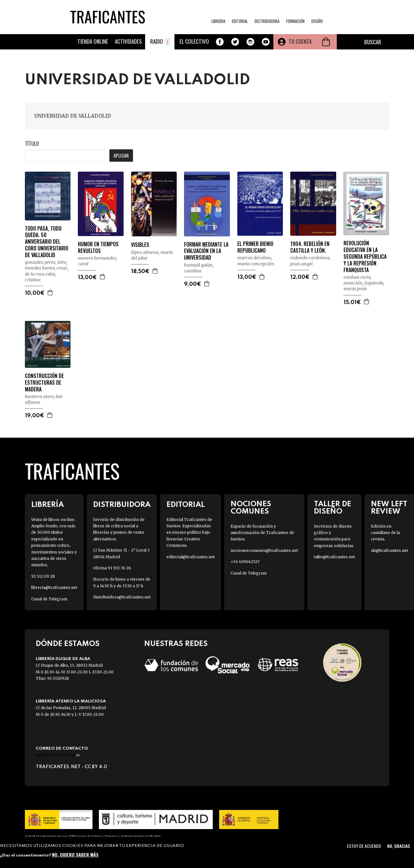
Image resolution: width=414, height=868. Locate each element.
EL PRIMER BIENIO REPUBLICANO (255, 247)
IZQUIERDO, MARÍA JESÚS (364, 286)
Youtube (266, 42)
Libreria (218, 21)
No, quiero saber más (75, 854)
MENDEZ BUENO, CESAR (46, 268)
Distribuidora (267, 21)
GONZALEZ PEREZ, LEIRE (46, 262)
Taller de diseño (333, 508)
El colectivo (194, 41)
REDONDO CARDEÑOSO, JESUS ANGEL (310, 261)
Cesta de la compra (326, 42)
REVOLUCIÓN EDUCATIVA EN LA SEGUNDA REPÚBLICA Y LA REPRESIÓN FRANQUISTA (365, 256)
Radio (157, 41)
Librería (48, 505)
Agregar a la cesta (50, 293)
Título (32, 144)
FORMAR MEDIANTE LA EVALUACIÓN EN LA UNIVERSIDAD (206, 251)
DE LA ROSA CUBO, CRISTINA (40, 277)
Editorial (240, 21)
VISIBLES (140, 245)
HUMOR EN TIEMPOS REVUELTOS (98, 248)
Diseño (317, 21)
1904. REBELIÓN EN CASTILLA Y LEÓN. (310, 247)
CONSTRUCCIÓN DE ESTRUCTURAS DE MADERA (44, 382)
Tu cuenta (300, 41)
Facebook (220, 42)
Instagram (250, 42)
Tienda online (93, 41)
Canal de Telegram (49, 599)
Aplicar (121, 155)
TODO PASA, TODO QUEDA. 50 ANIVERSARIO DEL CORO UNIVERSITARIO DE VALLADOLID (47, 242)
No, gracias (399, 846)
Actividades (128, 41)
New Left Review (389, 508)
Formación (295, 21)
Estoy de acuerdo (364, 846)
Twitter (235, 42)
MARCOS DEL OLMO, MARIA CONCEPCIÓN (256, 261)
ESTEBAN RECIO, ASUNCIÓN (357, 280)
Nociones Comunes (251, 508)
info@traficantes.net (58, 755)
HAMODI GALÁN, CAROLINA (199, 268)
